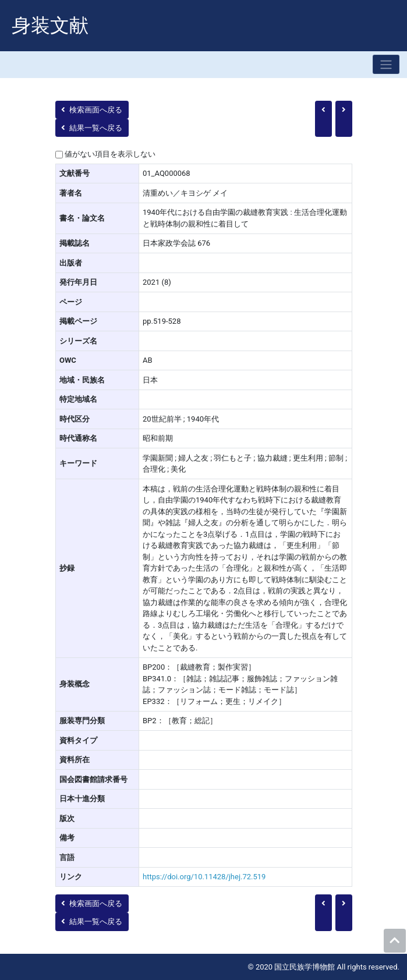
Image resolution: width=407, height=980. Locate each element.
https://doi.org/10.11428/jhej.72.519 (204, 877)
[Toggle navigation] (386, 64)
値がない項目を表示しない (110, 154)
